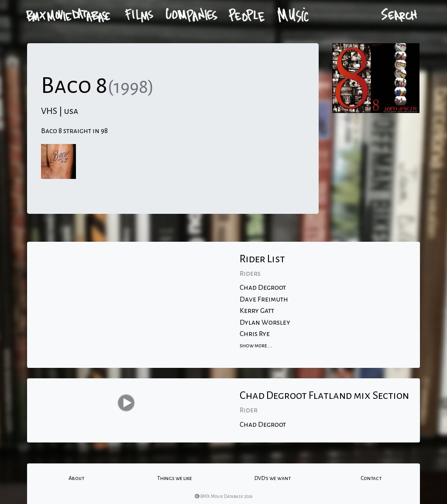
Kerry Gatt (257, 311)
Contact (371, 478)
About (76, 478)
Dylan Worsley (265, 322)
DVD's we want (273, 478)
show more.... (256, 346)
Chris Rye (255, 334)
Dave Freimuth (264, 299)
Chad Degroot (263, 288)
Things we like (175, 478)
